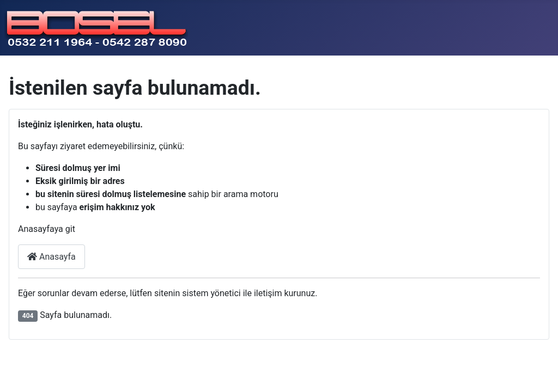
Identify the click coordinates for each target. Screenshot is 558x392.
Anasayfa (51, 257)
